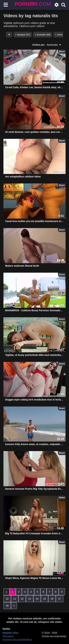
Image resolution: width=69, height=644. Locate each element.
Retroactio (8, 636)
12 (22, 599)
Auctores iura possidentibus (17, 640)
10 (7, 599)
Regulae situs (10, 633)
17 (60, 599)
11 (15, 599)
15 (45, 599)
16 (52, 599)
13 (30, 599)
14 (37, 599)
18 (7, 606)
